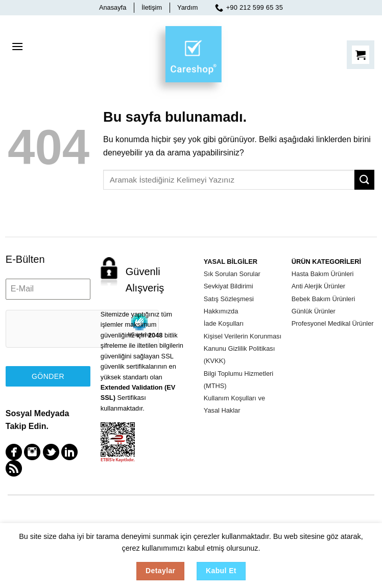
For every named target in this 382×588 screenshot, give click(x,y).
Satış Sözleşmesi (229, 299)
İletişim (152, 7)
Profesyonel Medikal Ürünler (333, 323)
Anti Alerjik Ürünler (318, 286)
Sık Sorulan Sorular (232, 274)
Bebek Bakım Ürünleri (323, 299)
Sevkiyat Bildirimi (229, 286)
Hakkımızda (221, 311)
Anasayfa (113, 7)
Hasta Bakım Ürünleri (323, 274)
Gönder (48, 376)
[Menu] (17, 47)
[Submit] (364, 180)
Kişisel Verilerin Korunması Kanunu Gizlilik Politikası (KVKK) (243, 349)
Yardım (187, 7)
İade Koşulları (224, 323)
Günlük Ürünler (314, 311)
